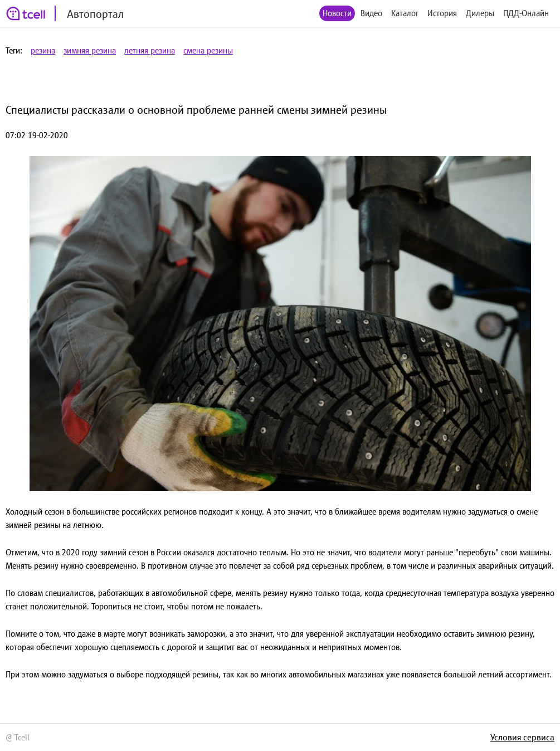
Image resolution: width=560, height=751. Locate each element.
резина (43, 50)
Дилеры (480, 13)
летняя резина (150, 50)
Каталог (405, 13)
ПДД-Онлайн (526, 13)
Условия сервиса (522, 737)
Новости (337, 13)
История (442, 13)
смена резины (208, 50)
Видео (371, 13)
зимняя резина (90, 50)
